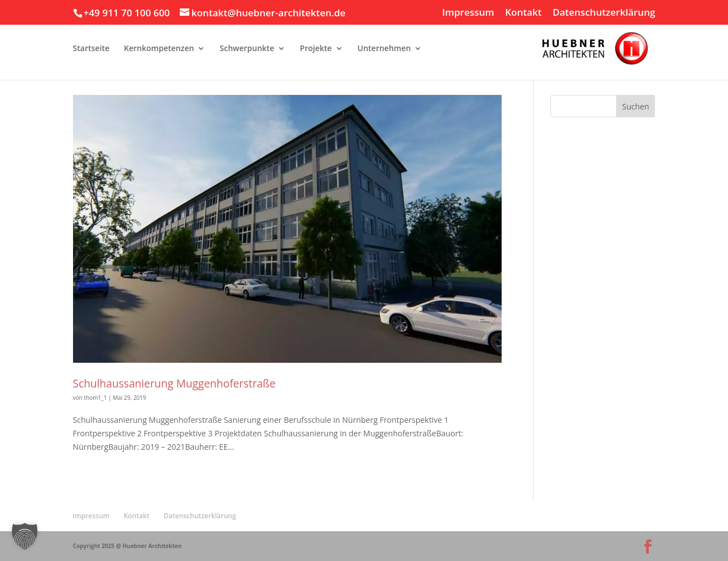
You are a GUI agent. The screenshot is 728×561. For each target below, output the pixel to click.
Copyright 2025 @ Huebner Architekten (128, 546)
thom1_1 (95, 398)
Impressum (468, 13)
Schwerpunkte (247, 49)
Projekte (316, 49)
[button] (25, 536)
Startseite (91, 49)
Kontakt (523, 13)
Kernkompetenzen (159, 49)
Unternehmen (384, 49)
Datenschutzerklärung (604, 13)
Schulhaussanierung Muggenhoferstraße (174, 384)
